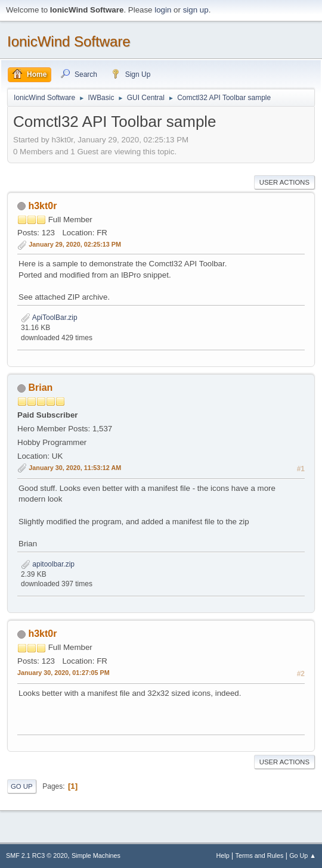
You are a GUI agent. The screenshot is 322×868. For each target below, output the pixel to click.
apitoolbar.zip (48, 564)
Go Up (22, 786)
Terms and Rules (260, 855)
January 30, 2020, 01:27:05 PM (64, 673)
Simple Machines (96, 855)
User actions (284, 182)
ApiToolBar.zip (49, 318)
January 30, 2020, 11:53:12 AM (75, 468)
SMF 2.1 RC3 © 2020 (37, 855)
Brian (40, 388)
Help (223, 855)
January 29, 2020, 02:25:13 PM (75, 244)
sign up (196, 10)
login (163, 10)
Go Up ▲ (303, 855)
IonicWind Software (69, 41)
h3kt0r (42, 206)
